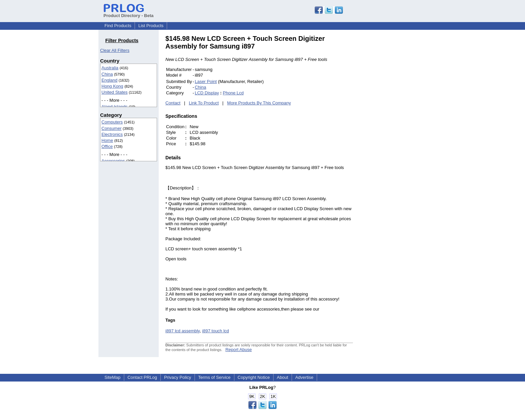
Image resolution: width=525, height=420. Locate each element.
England (109, 80)
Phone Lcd (233, 93)
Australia (110, 68)
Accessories (113, 161)
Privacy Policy (178, 377)
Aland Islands (115, 107)
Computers (112, 122)
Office (107, 146)
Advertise (304, 377)
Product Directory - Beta (129, 13)
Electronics (112, 134)
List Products (151, 26)
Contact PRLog (142, 377)
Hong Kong (112, 86)
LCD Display (207, 93)
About (283, 377)
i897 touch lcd (216, 331)
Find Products (118, 26)
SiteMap (112, 377)
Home (107, 140)
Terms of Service (214, 377)
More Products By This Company (259, 103)
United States (115, 92)
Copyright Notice (254, 377)
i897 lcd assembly (182, 331)
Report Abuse (239, 350)
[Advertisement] (398, 135)
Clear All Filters (115, 50)
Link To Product (204, 103)
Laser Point (206, 81)
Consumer (111, 128)
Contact (173, 103)
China (107, 74)
